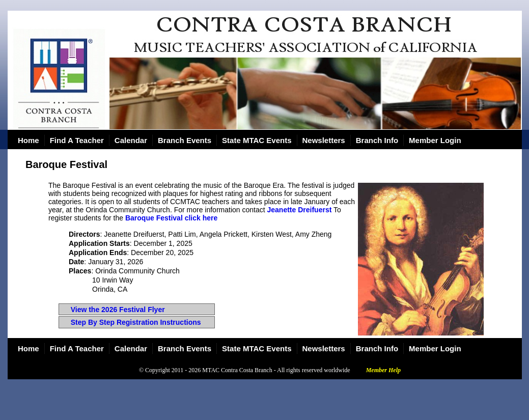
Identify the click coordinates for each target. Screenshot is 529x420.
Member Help (383, 370)
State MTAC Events (257, 140)
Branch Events (185, 140)
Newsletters (324, 140)
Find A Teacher (77, 140)
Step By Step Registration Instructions (136, 322)
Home (29, 140)
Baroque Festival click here (171, 218)
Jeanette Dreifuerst (300, 210)
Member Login (435, 140)
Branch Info (377, 140)
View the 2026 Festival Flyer (118, 310)
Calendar (131, 140)
